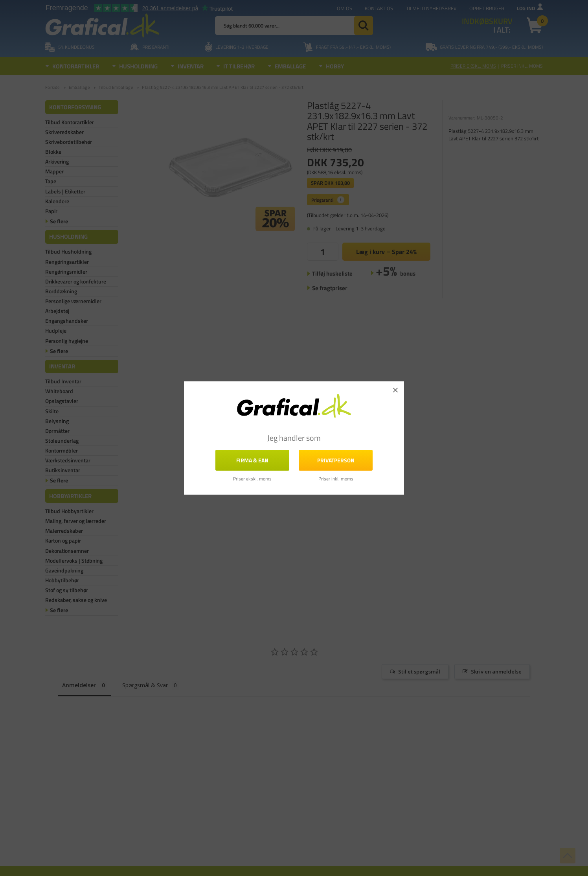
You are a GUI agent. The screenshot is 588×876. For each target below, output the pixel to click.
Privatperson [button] (336, 460)
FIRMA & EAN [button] (252, 460)
